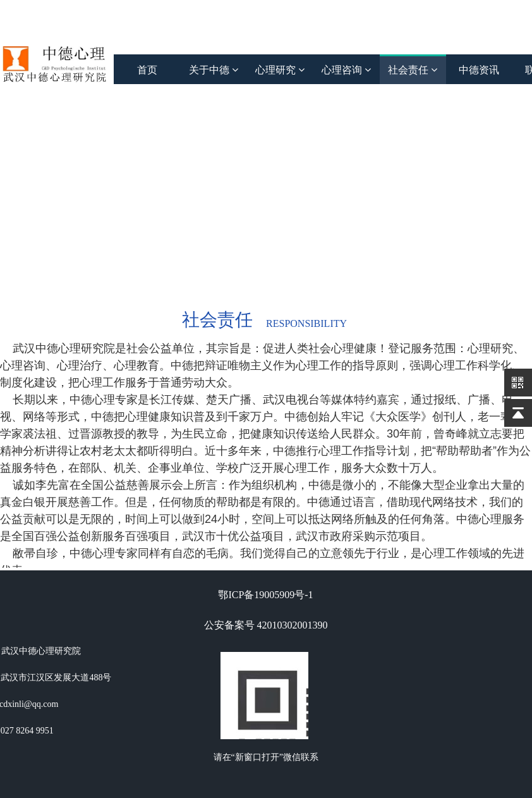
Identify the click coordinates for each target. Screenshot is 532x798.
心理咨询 (346, 70)
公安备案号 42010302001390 (266, 625)
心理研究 (280, 70)
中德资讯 (479, 70)
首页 (147, 70)
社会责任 (413, 70)
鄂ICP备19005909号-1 (265, 595)
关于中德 (214, 70)
